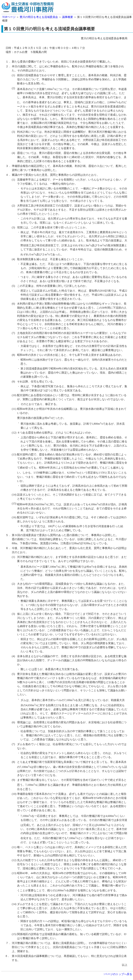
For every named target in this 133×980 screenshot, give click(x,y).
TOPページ (9, 17)
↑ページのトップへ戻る (118, 974)
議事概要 (68, 17)
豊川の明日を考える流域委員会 (39, 17)
